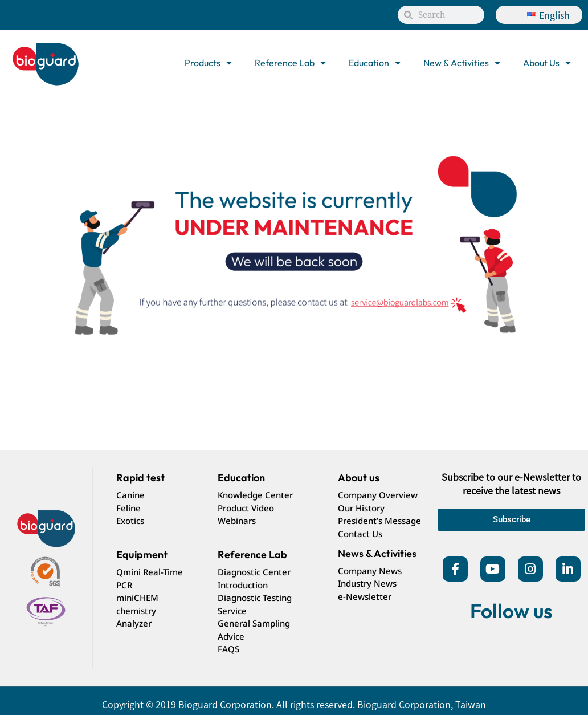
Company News (370, 571)
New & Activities (462, 63)
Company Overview (378, 495)
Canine (130, 495)
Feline (128, 508)
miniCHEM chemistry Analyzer (137, 610)
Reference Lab (290, 63)
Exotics (130, 521)
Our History (361, 508)
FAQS (228, 649)
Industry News (367, 583)
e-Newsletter (365, 596)
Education (375, 63)
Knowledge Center (255, 495)
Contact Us (360, 534)
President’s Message (379, 521)
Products (208, 63)
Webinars (237, 521)
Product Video (246, 508)
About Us (547, 63)
